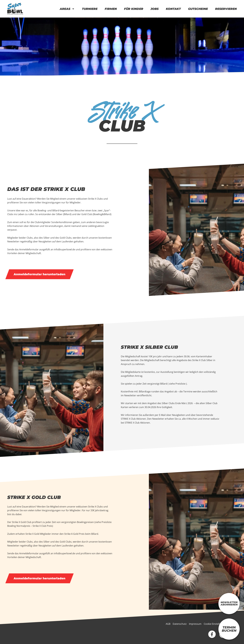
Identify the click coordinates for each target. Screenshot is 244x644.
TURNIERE (90, 9)
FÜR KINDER (134, 9)
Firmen (111, 9)
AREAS (67, 9)
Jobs (155, 9)
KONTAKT (173, 9)
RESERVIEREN (226, 9)
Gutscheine (198, 9)
